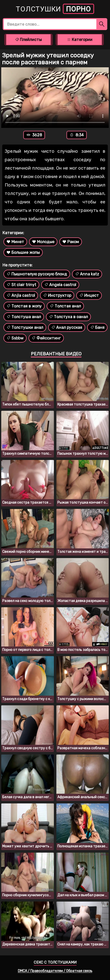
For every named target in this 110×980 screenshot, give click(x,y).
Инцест (89, 295)
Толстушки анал (25, 327)
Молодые (43, 242)
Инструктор (57, 295)
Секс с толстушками (55, 962)
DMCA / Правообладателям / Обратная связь (55, 971)
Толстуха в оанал (68, 317)
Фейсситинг (46, 338)
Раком (71, 242)
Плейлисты (28, 40)
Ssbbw (15, 338)
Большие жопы (23, 252)
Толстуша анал (24, 317)
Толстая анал (65, 306)
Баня (97, 327)
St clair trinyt (21, 285)
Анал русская (67, 327)
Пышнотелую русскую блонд (37, 274)
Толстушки (55, 9)
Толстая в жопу (24, 306)
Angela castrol (60, 285)
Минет (15, 242)
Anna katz (87, 274)
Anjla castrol (21, 295)
